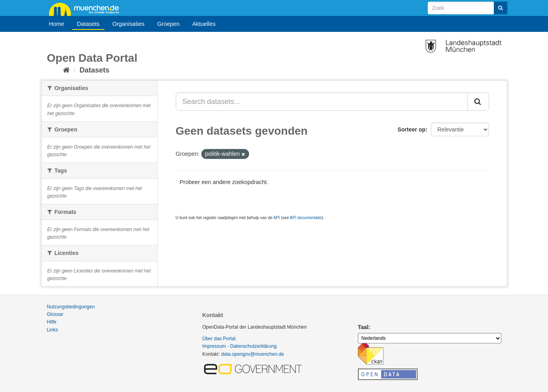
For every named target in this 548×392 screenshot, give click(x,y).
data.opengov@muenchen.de (253, 354)
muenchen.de (87, 9)
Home (57, 24)
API (277, 218)
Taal (363, 327)
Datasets (88, 24)
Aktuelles (204, 24)
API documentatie (306, 218)
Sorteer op (411, 129)
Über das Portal (219, 339)
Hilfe (52, 322)
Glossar (55, 314)
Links (53, 330)
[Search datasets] (467, 8)
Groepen (168, 24)
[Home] (66, 70)
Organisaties (129, 24)
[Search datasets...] (322, 102)
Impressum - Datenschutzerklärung (240, 346)
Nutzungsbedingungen (71, 307)
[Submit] (501, 8)
